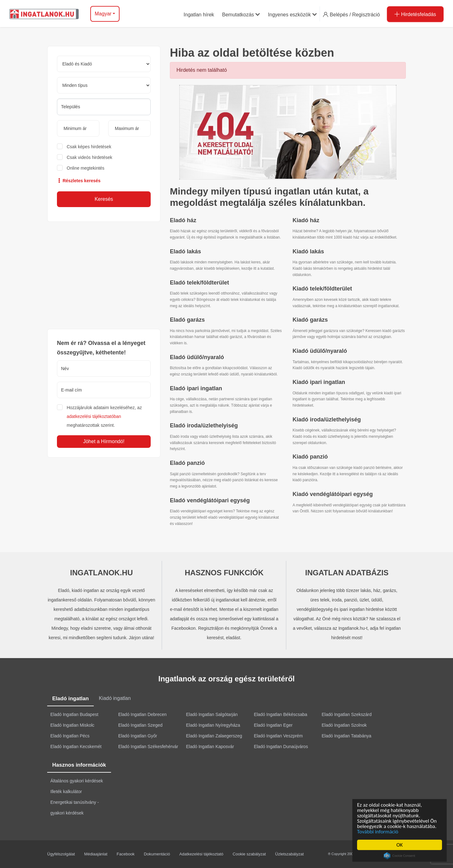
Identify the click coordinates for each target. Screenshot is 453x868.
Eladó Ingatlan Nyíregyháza (213, 725)
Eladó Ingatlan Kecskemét (76, 747)
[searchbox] (104, 107)
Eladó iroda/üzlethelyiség (204, 426)
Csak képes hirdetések (89, 147)
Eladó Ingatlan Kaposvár (210, 747)
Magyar (103, 14)
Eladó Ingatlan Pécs (70, 736)
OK (400, 845)
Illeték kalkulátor (66, 792)
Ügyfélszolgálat (61, 854)
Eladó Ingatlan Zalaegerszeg (214, 736)
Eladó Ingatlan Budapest (74, 714)
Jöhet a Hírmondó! (104, 441)
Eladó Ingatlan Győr (138, 736)
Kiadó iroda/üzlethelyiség (327, 420)
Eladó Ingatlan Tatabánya (347, 736)
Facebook (126, 854)
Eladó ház (183, 220)
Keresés (104, 199)
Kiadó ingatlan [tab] (115, 698)
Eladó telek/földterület (199, 283)
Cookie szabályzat (249, 854)
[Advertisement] (104, 275)
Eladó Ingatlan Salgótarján (212, 714)
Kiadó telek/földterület (322, 289)
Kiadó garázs (310, 320)
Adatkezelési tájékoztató (201, 854)
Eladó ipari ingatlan (196, 388)
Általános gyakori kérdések (77, 781)
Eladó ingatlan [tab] (70, 699)
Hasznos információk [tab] (79, 765)
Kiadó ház (306, 220)
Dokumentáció (157, 854)
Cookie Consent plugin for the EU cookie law (400, 856)
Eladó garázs (187, 320)
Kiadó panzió (310, 457)
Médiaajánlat (96, 854)
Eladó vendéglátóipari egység (210, 500)
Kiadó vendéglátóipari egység (333, 494)
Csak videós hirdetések (89, 157)
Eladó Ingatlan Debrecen (143, 714)
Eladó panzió (187, 463)
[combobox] (104, 107)
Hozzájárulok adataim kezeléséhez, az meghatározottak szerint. (104, 416)
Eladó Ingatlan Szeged (140, 725)
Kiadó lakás (308, 251)
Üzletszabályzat (290, 854)
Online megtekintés (86, 168)
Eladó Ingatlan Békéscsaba (281, 714)
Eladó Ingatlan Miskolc (72, 725)
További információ (379, 832)
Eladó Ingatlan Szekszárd (347, 714)
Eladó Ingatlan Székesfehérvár (148, 747)
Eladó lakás (185, 251)
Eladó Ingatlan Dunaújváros (281, 747)
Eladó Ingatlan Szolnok (344, 725)
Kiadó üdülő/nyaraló (320, 351)
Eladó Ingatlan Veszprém (278, 736)
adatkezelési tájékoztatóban (94, 416)
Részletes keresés (79, 181)
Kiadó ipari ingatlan (319, 382)
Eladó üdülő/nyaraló (197, 357)
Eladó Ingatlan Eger (273, 725)
